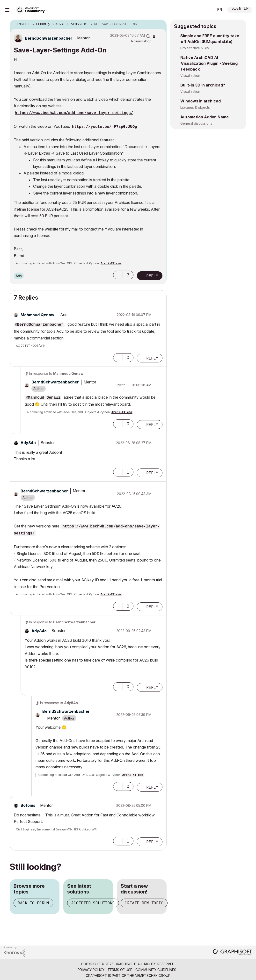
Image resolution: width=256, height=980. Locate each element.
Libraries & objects (195, 107)
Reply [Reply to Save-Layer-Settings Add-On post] (152, 276)
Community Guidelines (156, 970)
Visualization (190, 76)
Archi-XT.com (111, 264)
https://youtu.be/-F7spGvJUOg (105, 127)
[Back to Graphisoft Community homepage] (32, 9)
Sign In (240, 9)
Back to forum (33, 903)
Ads (19, 276)
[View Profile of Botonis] (28, 805)
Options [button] (160, 24)
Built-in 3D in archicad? (203, 85)
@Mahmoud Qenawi (43, 398)
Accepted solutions (93, 903)
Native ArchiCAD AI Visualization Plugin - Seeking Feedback (209, 63)
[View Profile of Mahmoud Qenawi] (38, 315)
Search (205, 10)
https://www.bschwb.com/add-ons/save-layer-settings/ (74, 113)
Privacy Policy (91, 970)
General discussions (196, 123)
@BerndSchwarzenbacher (39, 325)
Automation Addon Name (205, 117)
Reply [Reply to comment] (152, 358)
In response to (57, 373)
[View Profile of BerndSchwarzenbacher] (49, 38)
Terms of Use (120, 970)
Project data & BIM (195, 48)
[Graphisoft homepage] (233, 953)
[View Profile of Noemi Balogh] (141, 41)
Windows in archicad (201, 101)
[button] (118, 275)
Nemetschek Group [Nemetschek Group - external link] (153, 976)
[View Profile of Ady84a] (28, 443)
